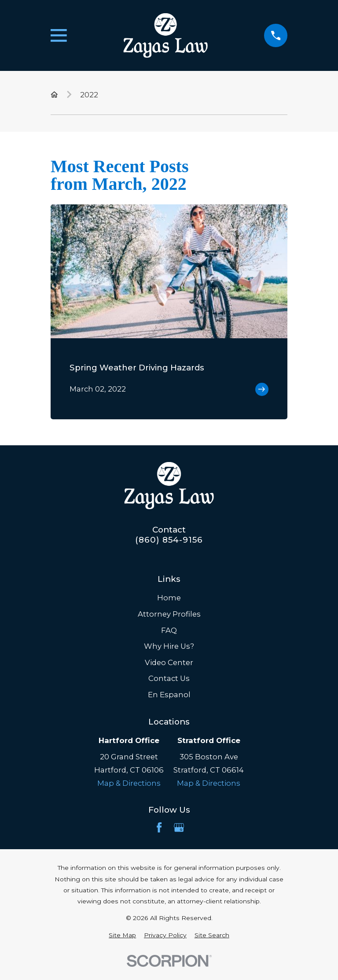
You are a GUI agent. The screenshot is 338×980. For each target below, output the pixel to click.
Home (169, 598)
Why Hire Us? (169, 646)
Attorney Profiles (169, 614)
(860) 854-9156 (169, 540)
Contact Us (169, 678)
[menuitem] (122, 935)
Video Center (169, 662)
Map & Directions (129, 783)
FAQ (169, 630)
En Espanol (169, 695)
